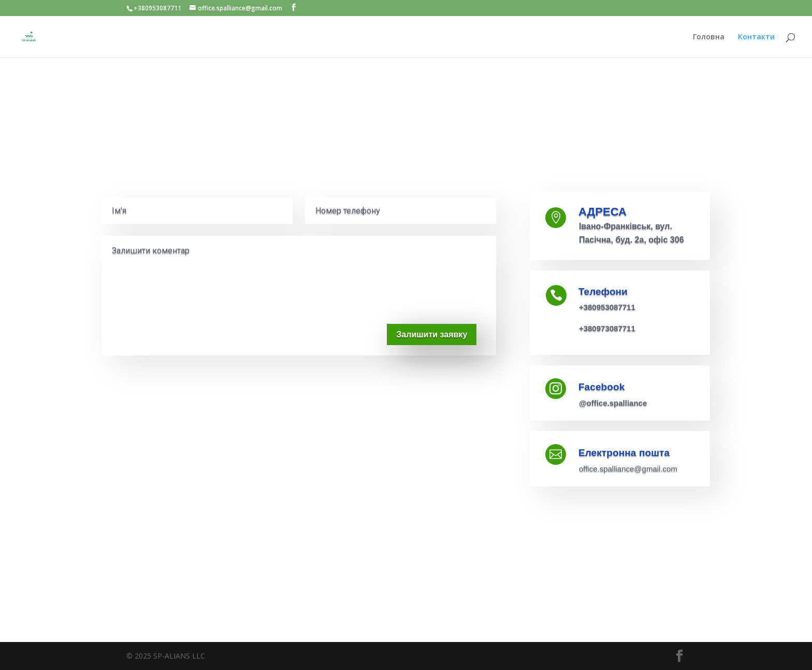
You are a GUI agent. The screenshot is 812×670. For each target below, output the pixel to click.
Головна (709, 37)
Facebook (602, 387)
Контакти (756, 37)
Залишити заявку (432, 334)
